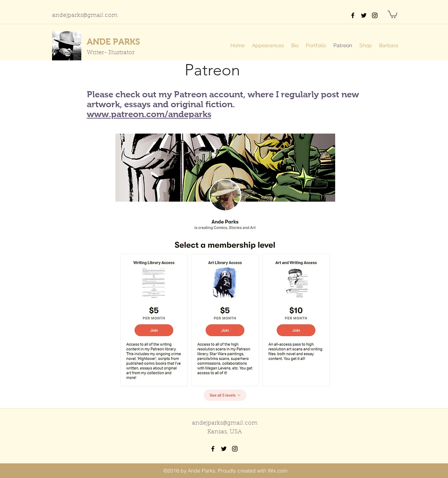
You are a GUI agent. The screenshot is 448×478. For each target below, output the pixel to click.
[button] (393, 14)
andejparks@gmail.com (85, 15)
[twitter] (364, 15)
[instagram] (375, 15)
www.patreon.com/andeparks (149, 114)
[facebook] (353, 15)
